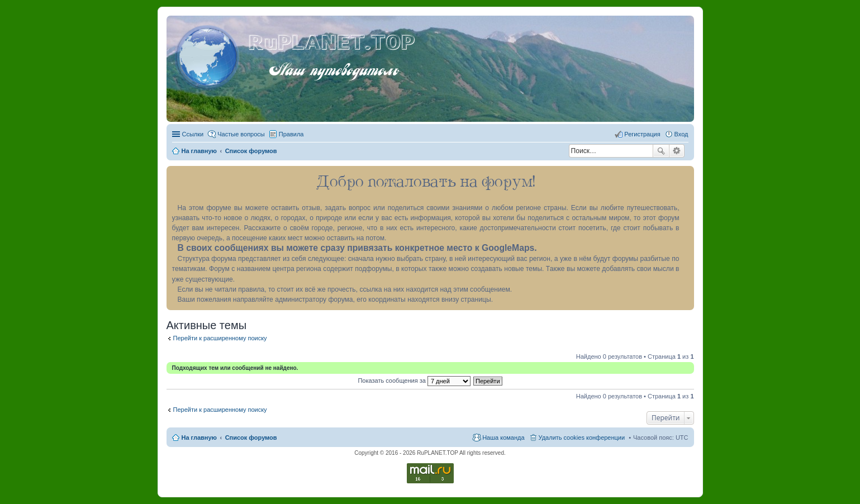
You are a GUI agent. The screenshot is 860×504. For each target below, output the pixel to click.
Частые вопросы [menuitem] (241, 134)
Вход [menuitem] (681, 134)
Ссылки (193, 134)
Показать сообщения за (414, 381)
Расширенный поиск (677, 151)
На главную (199, 438)
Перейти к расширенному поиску (220, 338)
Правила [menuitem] (291, 134)
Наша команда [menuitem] (503, 438)
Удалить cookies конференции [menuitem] (582, 438)
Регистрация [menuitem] (642, 134)
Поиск (661, 151)
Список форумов (251, 438)
